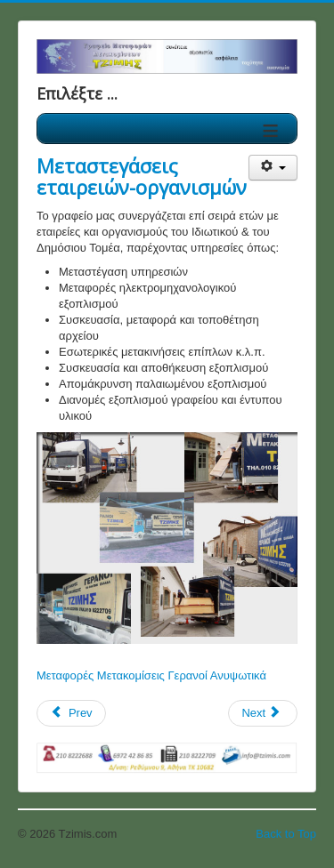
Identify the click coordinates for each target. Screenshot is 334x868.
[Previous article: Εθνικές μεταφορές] (71, 713)
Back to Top (286, 834)
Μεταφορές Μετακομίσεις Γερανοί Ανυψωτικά (151, 675)
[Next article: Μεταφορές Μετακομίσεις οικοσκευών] (263, 713)
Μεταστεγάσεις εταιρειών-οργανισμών (142, 176)
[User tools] (273, 168)
